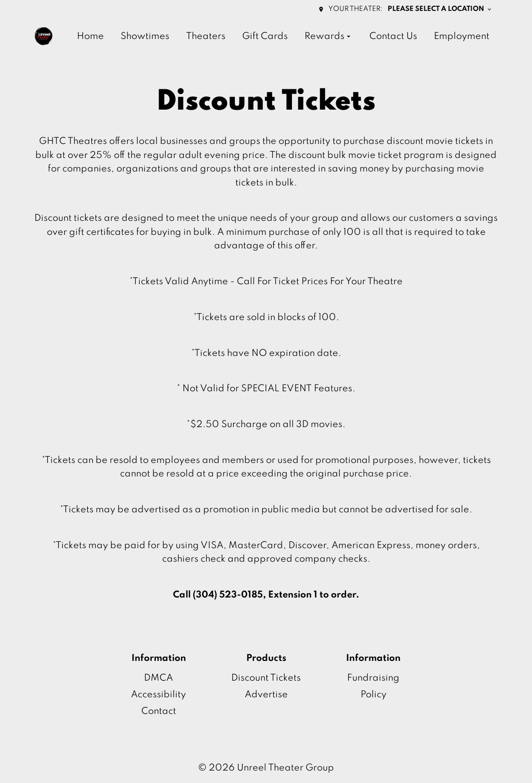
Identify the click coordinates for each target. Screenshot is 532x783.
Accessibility (158, 695)
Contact (159, 711)
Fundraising (373, 678)
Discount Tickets (266, 678)
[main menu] (283, 36)
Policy (374, 695)
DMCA (158, 678)
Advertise (266, 695)
